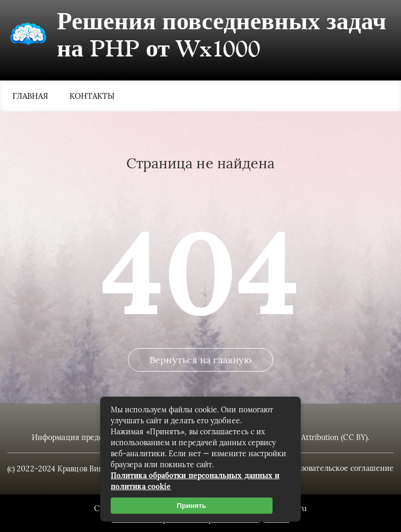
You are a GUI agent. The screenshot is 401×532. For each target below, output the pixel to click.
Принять (192, 506)
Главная (31, 96)
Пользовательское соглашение (339, 468)
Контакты (92, 96)
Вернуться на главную (200, 360)
